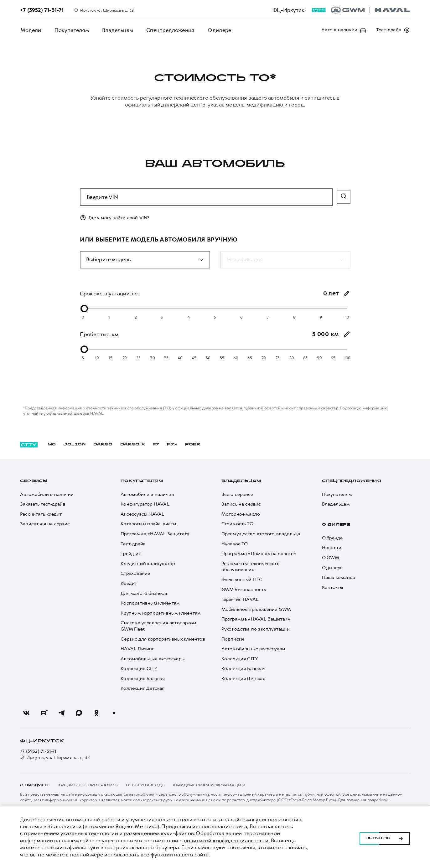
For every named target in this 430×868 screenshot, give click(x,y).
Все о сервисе (237, 494)
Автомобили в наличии (47, 494)
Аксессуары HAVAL (142, 514)
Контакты (333, 587)
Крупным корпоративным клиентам (161, 613)
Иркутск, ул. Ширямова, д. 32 (55, 758)
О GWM (331, 558)
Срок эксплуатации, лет (110, 294)
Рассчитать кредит (41, 514)
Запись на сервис (241, 504)
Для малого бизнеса (144, 593)
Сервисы (34, 481)
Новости (332, 548)
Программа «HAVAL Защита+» (155, 534)
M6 (52, 444)
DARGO (103, 444)
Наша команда (339, 577)
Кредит (129, 583)
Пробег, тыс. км (99, 334)
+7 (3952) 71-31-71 (38, 751)
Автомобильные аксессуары (153, 659)
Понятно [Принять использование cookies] (385, 837)
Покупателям (70, 30)
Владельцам (116, 30)
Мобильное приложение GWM (256, 609)
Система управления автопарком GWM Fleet (158, 626)
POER (193, 444)
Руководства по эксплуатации (256, 629)
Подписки (233, 639)
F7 (156, 444)
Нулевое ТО (235, 544)
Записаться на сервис (45, 524)
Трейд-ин (131, 554)
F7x (172, 444)
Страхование (135, 573)
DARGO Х (133, 444)
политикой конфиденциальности (226, 840)
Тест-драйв (133, 544)
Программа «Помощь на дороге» (259, 554)
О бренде (332, 538)
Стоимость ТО (237, 524)
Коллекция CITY (139, 669)
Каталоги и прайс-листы (148, 524)
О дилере (216, 30)
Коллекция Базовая (143, 679)
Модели (30, 30)
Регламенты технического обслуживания (251, 567)
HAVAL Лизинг (137, 649)
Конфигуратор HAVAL (145, 504)
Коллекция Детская (142, 688)
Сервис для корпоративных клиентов (163, 639)
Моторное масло (241, 514)
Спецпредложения (168, 30)
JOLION (74, 444)
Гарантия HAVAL (240, 599)
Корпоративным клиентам (150, 603)
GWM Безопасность (244, 590)
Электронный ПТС (242, 580)
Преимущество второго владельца (261, 534)
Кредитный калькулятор (148, 564)
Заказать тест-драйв (43, 504)
